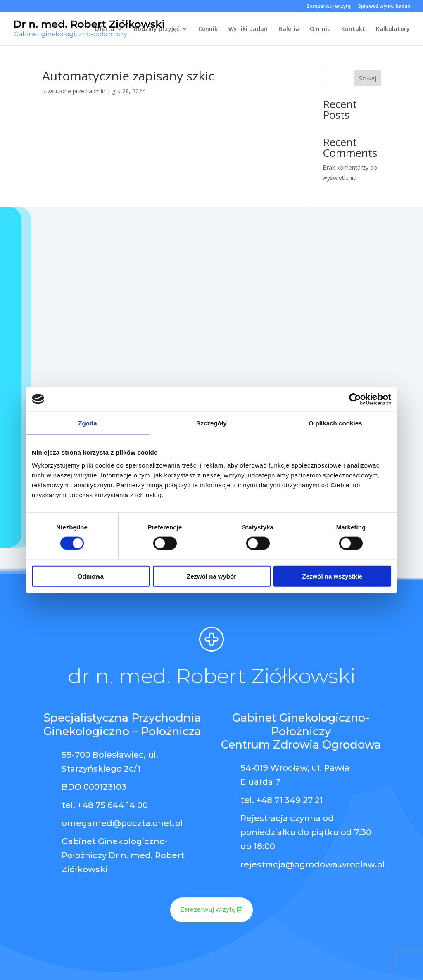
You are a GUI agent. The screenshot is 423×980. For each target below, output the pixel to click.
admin (97, 91)
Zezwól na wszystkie (333, 576)
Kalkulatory (393, 29)
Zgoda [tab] (88, 423)
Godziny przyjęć (156, 29)
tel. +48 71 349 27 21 (282, 800)
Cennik (208, 29)
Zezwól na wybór (211, 576)
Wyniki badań (248, 29)
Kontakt (353, 29)
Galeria (289, 29)
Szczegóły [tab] (211, 423)
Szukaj (368, 78)
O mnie (320, 29)
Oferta (105, 29)
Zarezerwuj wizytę (329, 7)
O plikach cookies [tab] (335, 423)
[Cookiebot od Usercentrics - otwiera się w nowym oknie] (355, 399)
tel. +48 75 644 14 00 (105, 805)
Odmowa (91, 576)
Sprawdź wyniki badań (384, 7)
